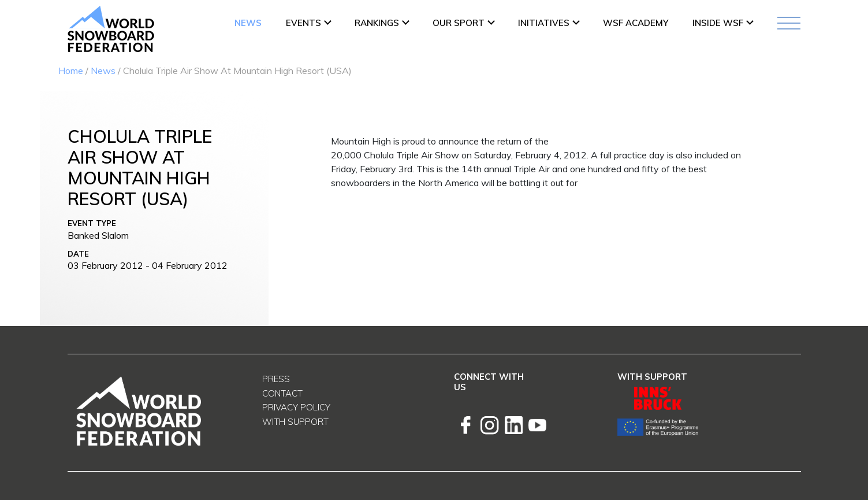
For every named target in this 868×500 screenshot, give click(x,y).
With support (295, 422)
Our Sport (459, 23)
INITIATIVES (544, 23)
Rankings (377, 23)
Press (276, 379)
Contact (282, 393)
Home (71, 71)
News (248, 23)
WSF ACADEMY (636, 23)
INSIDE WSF (718, 23)
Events (303, 23)
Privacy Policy (296, 407)
